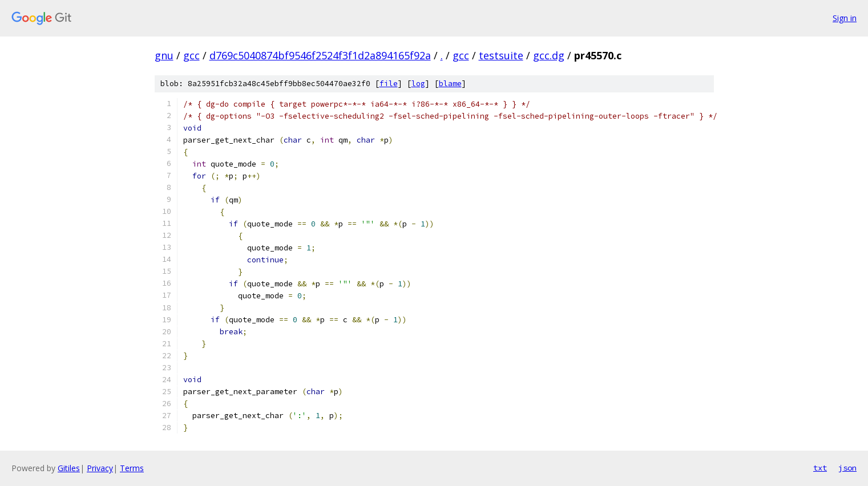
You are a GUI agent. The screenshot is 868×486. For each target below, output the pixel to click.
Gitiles (69, 468)
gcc (191, 55)
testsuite (501, 55)
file (389, 84)
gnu (164, 55)
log (418, 84)
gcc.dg (549, 55)
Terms (132, 468)
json (847, 468)
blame (450, 84)
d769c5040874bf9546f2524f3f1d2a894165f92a (320, 55)
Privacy (100, 468)
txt (820, 468)
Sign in (845, 18)
